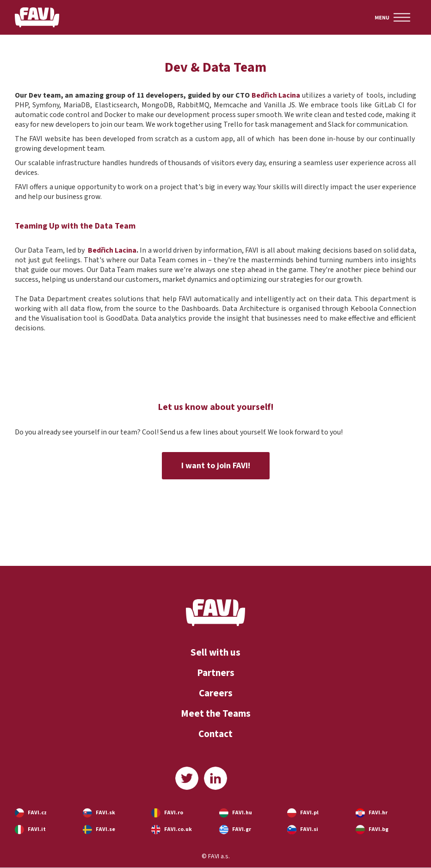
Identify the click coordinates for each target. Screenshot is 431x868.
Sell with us (215, 652)
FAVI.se (105, 829)
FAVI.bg (379, 829)
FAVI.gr (242, 829)
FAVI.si (309, 829)
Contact (215, 734)
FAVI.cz (37, 813)
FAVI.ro (174, 813)
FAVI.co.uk (178, 829)
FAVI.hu (242, 813)
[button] (393, 17)
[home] (37, 17)
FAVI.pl (309, 813)
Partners (216, 673)
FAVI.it (37, 829)
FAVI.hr (378, 813)
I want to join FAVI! (216, 466)
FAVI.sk (105, 813)
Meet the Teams (216, 713)
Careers (216, 693)
